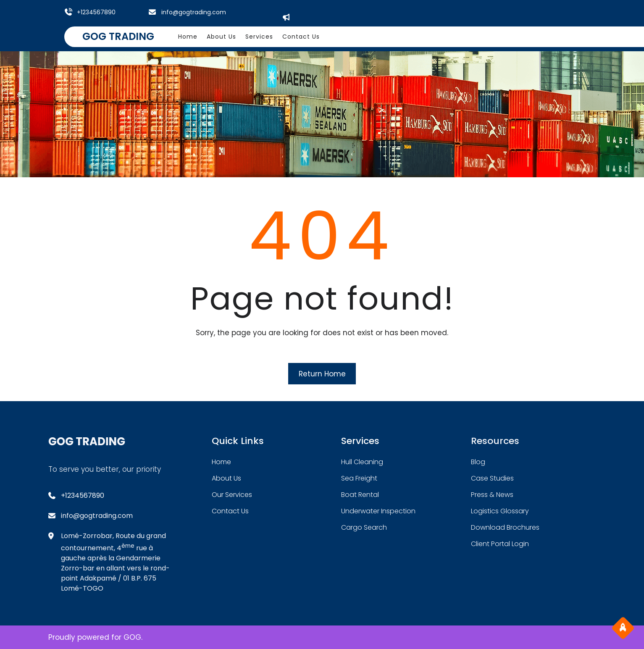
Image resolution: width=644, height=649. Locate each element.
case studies (492, 478)
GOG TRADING (118, 36)
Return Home (322, 374)
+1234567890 (96, 12)
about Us (226, 478)
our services (232, 495)
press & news (492, 495)
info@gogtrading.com (194, 12)
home (221, 462)
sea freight (359, 478)
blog (478, 462)
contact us (230, 511)
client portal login (500, 544)
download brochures (505, 527)
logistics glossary (500, 511)
